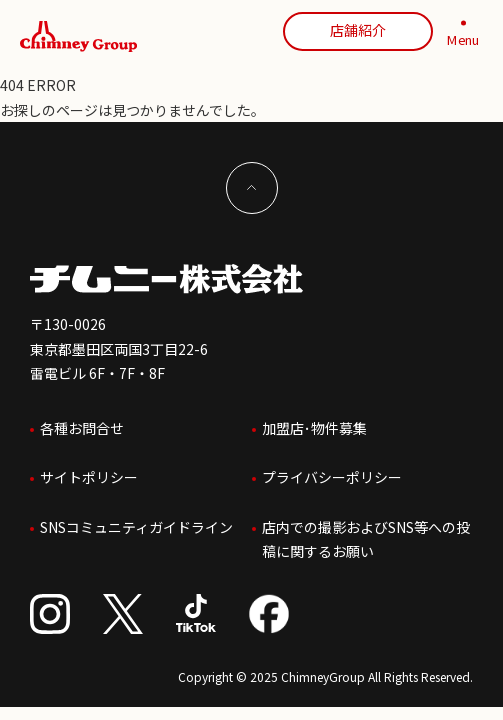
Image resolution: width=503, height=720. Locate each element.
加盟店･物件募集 (314, 428)
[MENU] (463, 37)
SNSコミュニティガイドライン (136, 527)
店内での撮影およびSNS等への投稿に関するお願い (366, 539)
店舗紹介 (358, 30)
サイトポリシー (89, 477)
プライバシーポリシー (332, 477)
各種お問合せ (82, 428)
